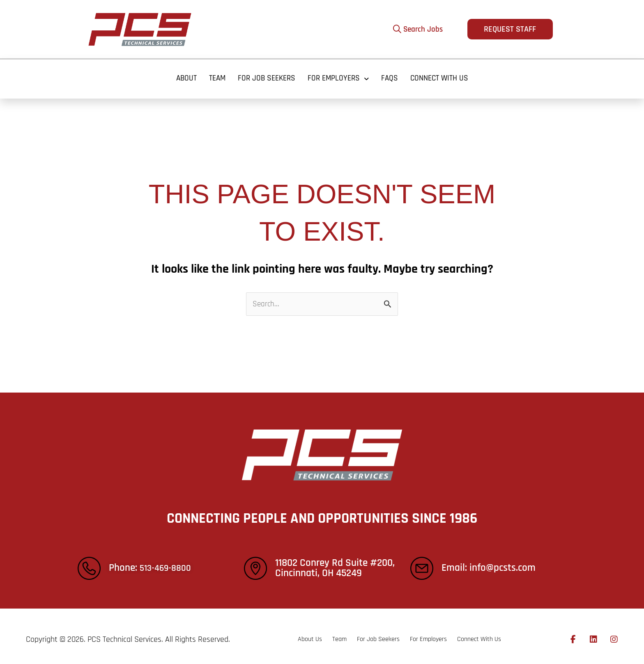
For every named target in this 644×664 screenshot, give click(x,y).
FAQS (392, 76)
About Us (281, 633)
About (181, 76)
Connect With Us (443, 76)
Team (213, 76)
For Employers (339, 76)
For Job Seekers (265, 76)
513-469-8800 (168, 562)
